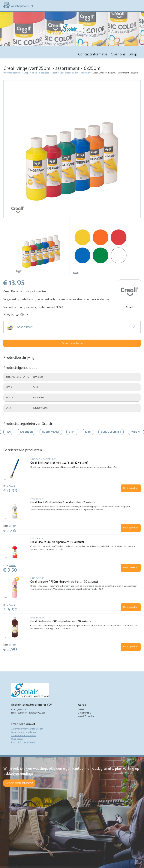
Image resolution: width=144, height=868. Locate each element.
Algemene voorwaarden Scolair (27, 729)
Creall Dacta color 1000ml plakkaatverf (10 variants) (61, 621)
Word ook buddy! (19, 783)
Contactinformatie (93, 54)
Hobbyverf (85, 73)
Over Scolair (17, 739)
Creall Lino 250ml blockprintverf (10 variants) (57, 542)
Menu (139, 5)
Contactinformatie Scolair (24, 736)
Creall (129, 307)
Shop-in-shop (30, 73)
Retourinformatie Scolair (23, 742)
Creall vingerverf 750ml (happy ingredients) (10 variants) (64, 582)
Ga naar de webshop (72, 343)
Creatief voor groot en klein (65, 73)
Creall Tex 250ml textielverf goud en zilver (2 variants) (63, 502)
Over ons (118, 54)
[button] (72, 149)
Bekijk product (131, 488)
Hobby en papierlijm (43, 459)
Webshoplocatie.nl (12, 73)
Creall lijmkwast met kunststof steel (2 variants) (59, 463)
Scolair (12, 486)
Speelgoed (44, 73)
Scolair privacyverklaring (24, 732)
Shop (133, 54)
